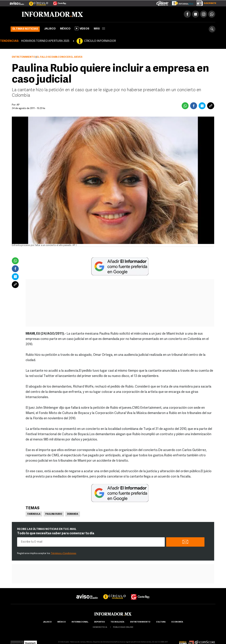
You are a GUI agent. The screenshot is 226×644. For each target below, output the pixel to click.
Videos (82, 28)
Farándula (34, 514)
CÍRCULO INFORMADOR (100, 41)
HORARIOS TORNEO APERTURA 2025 (45, 41)
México (65, 29)
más (99, 29)
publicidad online (123, 627)
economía (177, 622)
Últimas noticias (25, 29)
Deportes (99, 622)
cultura (161, 622)
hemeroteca (100, 627)
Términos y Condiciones (63, 553)
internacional (80, 622)
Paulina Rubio (54, 514)
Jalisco (50, 29)
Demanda (73, 514)
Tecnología (117, 622)
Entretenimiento (23, 57)
